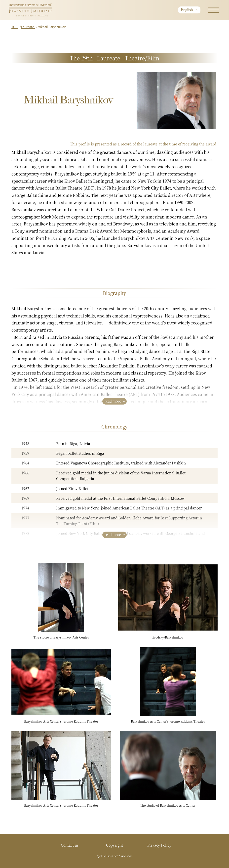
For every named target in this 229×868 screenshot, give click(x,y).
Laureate (28, 27)
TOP (15, 27)
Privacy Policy (159, 845)
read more (113, 401)
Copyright (114, 845)
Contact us (70, 845)
